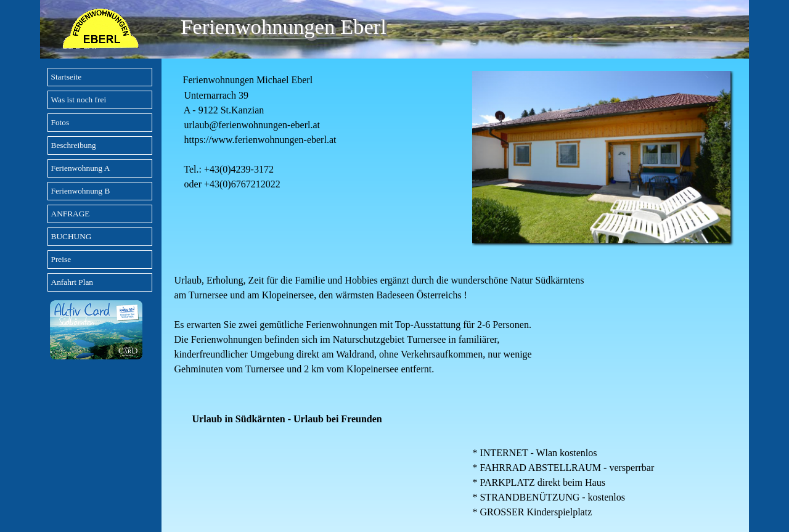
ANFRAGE (71, 214)
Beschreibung (74, 145)
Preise (61, 259)
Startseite (67, 77)
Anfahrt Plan (72, 282)
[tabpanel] (311, 131)
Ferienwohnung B (81, 191)
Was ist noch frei (79, 100)
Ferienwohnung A (81, 168)
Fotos (60, 122)
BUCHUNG (72, 236)
